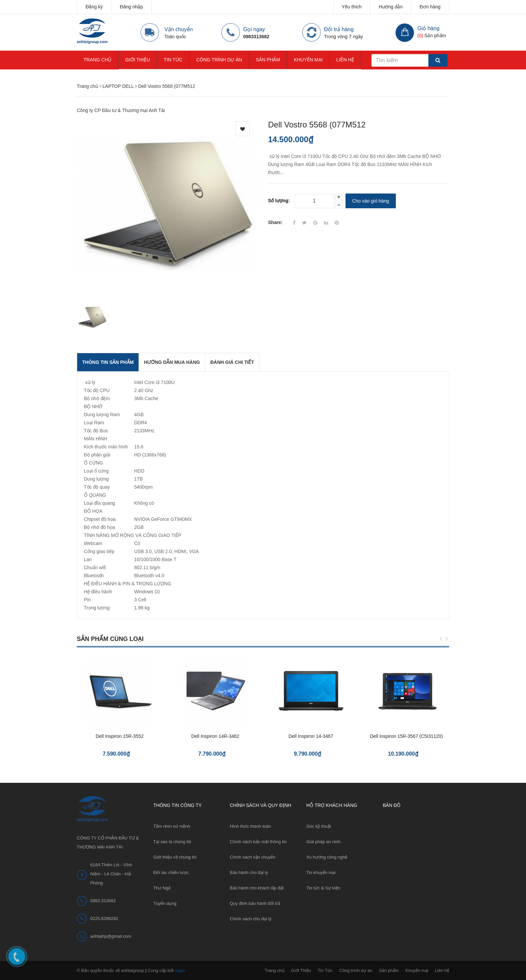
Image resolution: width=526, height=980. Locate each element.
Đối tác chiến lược (171, 873)
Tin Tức (173, 60)
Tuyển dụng (165, 903)
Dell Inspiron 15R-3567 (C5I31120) (406, 736)
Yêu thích (352, 7)
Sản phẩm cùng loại (110, 639)
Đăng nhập (131, 7)
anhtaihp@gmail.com (111, 936)
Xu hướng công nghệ (327, 857)
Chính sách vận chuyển (252, 857)
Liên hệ (345, 60)
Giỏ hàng (428, 28)
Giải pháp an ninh (323, 842)
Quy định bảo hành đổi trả (255, 903)
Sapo (180, 970)
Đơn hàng (430, 7)
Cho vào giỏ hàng (371, 201)
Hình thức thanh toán (250, 826)
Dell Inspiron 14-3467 (311, 736)
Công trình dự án (219, 60)
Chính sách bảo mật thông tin (258, 842)
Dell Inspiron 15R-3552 (120, 736)
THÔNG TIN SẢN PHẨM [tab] (108, 362)
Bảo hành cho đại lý (249, 873)
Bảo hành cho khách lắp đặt (257, 888)
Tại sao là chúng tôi (172, 842)
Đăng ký (94, 7)
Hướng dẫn (391, 7)
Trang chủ (97, 60)
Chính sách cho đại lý (251, 919)
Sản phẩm (268, 60)
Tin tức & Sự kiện (323, 888)
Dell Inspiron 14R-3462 (215, 736)
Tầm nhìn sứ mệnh (172, 826)
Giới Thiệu (138, 60)
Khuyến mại (308, 60)
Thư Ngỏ (162, 888)
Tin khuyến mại (321, 873)
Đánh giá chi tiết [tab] (232, 362)
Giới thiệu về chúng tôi (175, 857)
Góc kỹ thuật (319, 826)
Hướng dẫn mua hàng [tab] (172, 362)
